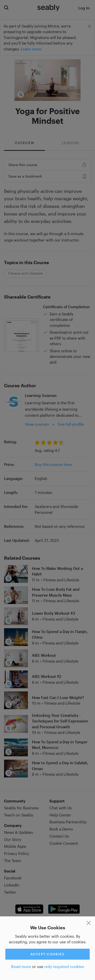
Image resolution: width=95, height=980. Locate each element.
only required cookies (64, 966)
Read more (21, 966)
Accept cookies (47, 954)
